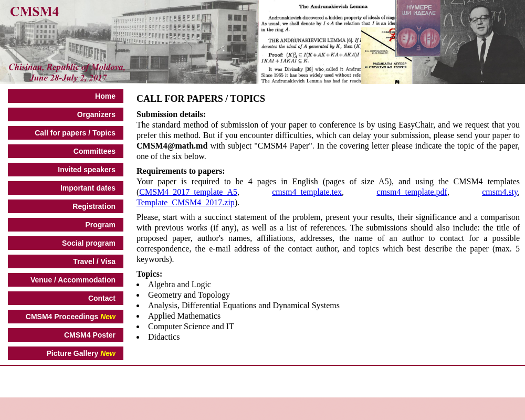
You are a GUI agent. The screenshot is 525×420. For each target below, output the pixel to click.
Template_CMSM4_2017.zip (186, 202)
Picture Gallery (81, 353)
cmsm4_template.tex (307, 192)
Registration (94, 206)
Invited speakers (87, 170)
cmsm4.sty (500, 192)
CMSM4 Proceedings (71, 317)
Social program (89, 243)
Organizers (96, 114)
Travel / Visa (94, 261)
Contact (102, 298)
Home (105, 96)
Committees (94, 151)
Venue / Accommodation (73, 280)
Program (100, 225)
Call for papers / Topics (75, 133)
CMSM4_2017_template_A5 (188, 192)
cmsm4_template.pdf (412, 192)
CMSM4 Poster (90, 335)
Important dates (88, 188)
